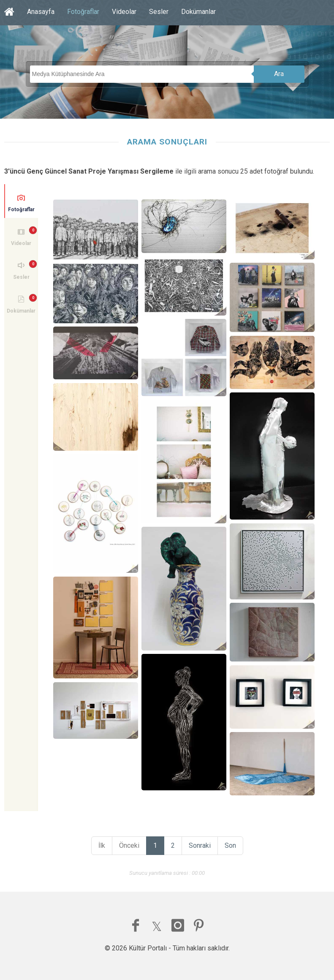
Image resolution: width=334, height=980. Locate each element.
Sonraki (200, 845)
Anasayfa (41, 12)
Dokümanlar (198, 12)
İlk (102, 845)
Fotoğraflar (83, 12)
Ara (279, 74)
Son (230, 845)
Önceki (129, 845)
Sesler (159, 12)
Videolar (124, 12)
